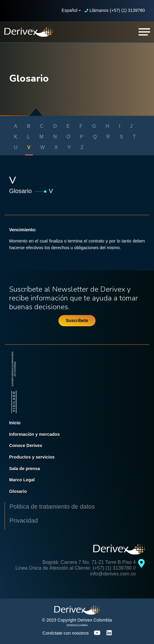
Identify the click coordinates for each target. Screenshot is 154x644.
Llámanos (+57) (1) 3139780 (115, 10)
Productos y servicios (32, 457)
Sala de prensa (25, 469)
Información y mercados (34, 434)
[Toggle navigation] (144, 32)
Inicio (15, 423)
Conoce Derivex (26, 446)
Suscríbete (77, 320)
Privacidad (24, 520)
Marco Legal (22, 480)
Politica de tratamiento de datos (52, 507)
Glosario (20, 191)
